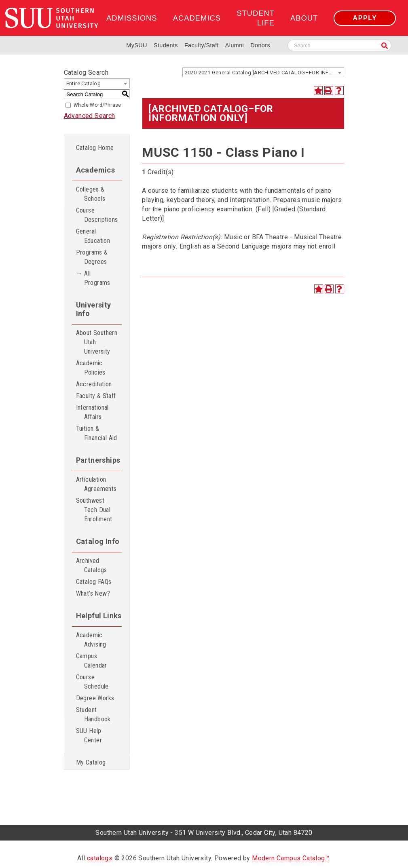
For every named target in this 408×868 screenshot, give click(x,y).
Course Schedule (92, 682)
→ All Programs (93, 278)
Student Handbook (93, 714)
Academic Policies (91, 368)
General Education (93, 236)
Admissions (132, 18)
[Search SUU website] (339, 45)
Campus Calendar (92, 661)
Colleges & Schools (91, 194)
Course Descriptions (97, 215)
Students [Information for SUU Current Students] (166, 45)
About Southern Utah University (97, 342)
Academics (197, 18)
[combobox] (263, 72)
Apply (365, 18)
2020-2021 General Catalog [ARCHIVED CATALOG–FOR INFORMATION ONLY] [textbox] (264, 73)
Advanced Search (90, 116)
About (304, 18)
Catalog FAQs (94, 582)
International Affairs (92, 412)
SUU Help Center (89, 735)
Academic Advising (91, 640)
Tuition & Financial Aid (97, 433)
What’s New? (93, 593)
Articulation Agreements (96, 484)
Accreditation (94, 384)
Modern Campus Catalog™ (291, 858)
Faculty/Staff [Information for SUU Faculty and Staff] (202, 45)
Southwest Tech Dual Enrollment (94, 510)
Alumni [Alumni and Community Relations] (235, 45)
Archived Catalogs (92, 565)
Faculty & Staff (96, 396)
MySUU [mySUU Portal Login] (137, 45)
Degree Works (95, 698)
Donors (260, 45)
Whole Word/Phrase (97, 105)
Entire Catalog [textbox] (84, 83)
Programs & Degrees (92, 257)
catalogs (100, 858)
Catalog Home (95, 148)
